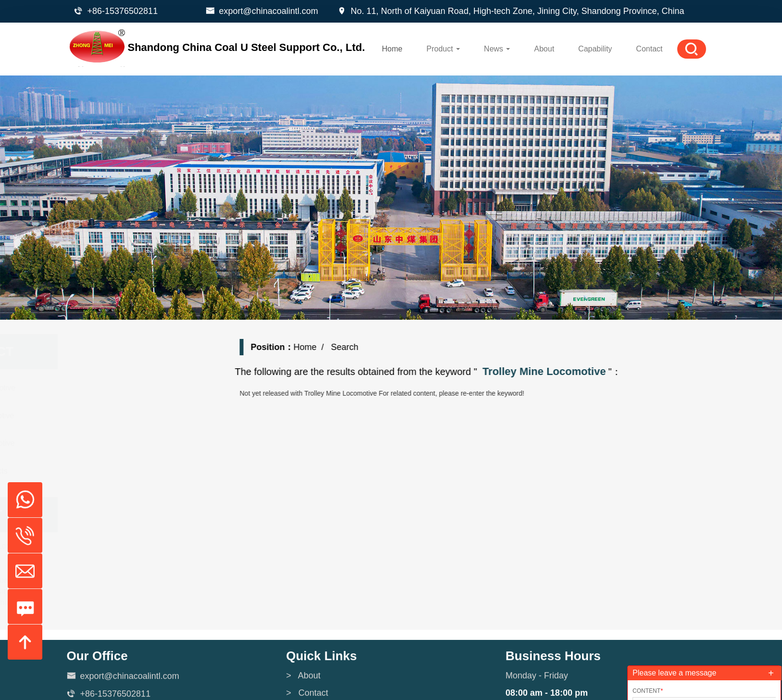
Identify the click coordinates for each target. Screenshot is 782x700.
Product (443, 49)
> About (303, 683)
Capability (595, 49)
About (544, 49)
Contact (649, 49)
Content (648, 691)
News (497, 49)
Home (392, 49)
